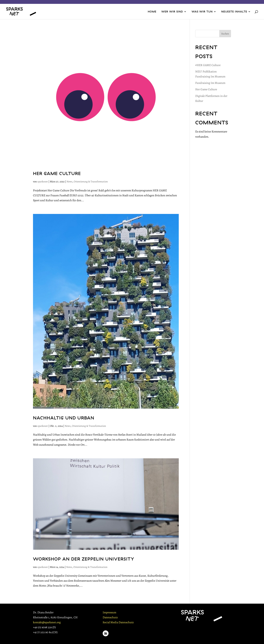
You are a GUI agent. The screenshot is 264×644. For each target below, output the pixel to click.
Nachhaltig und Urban (64, 418)
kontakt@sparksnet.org (47, 622)
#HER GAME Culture (208, 65)
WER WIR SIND (172, 12)
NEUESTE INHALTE (234, 12)
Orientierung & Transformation (91, 182)
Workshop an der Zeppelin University (84, 559)
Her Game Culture (57, 173)
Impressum (109, 612)
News (69, 182)
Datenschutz (110, 617)
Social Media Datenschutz (118, 622)
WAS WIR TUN (202, 12)
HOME (152, 12)
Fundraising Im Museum (210, 83)
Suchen (225, 34)
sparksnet (43, 182)
